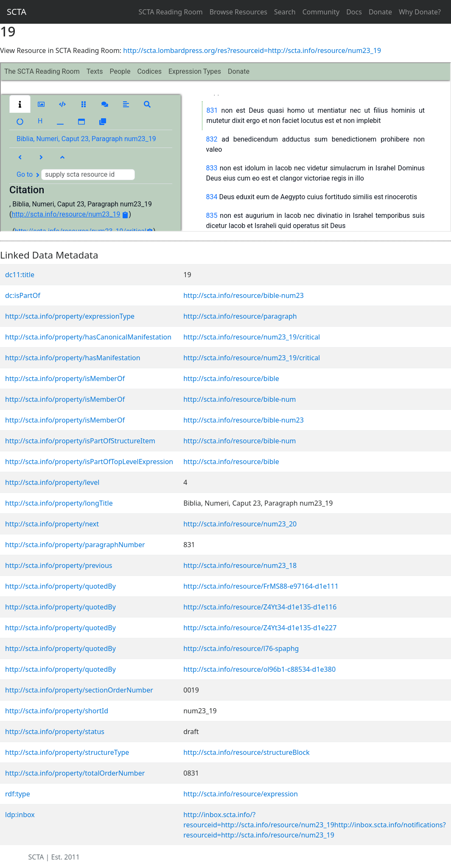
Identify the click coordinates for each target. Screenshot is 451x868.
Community (321, 12)
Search (285, 12)
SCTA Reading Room (171, 12)
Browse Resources (238, 12)
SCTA (17, 12)
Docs (354, 12)
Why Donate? (420, 12)
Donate (380, 12)
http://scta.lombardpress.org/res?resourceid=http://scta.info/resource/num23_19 (252, 50)
